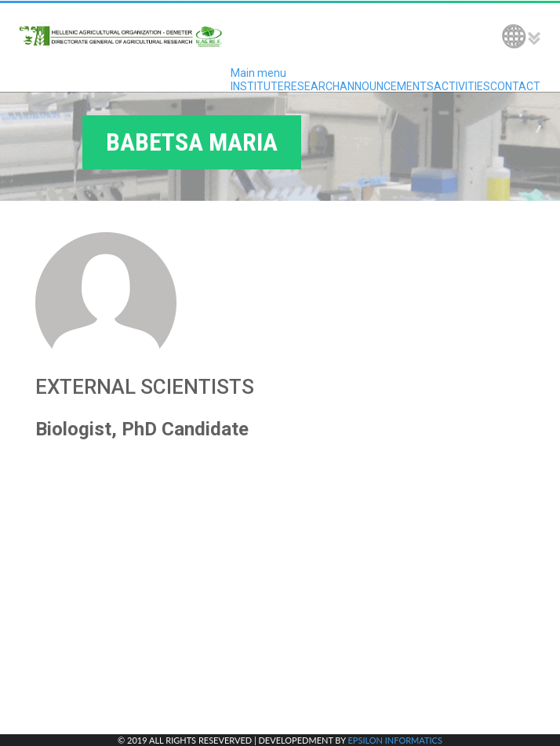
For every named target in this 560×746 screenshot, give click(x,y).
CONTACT (515, 86)
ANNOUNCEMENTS (387, 86)
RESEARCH (312, 86)
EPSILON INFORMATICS (395, 740)
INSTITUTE (257, 86)
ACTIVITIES (462, 86)
